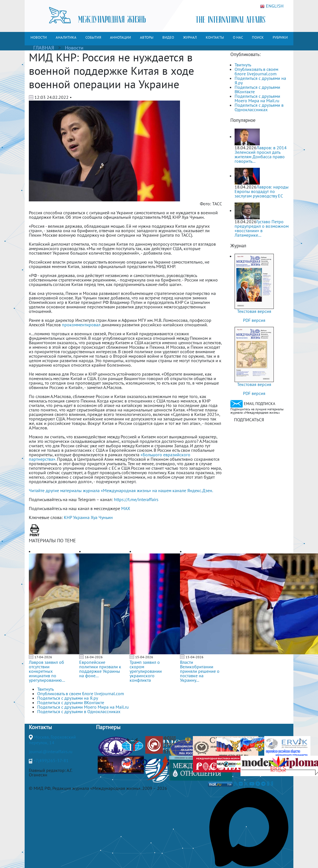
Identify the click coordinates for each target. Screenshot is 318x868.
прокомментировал (81, 325)
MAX (126, 508)
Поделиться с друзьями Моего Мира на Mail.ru (257, 98)
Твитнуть (243, 65)
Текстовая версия (254, 311)
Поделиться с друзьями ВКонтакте (257, 89)
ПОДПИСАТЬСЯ (249, 420)
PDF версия (254, 320)
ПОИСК (258, 37)
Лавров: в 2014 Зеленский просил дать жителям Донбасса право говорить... (261, 154)
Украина (81, 517)
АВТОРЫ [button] (147, 37)
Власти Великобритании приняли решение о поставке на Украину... (200, 671)
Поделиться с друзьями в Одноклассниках (259, 107)
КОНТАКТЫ (215, 37)
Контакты (40, 727)
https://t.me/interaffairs (136, 499)
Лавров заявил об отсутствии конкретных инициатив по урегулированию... (47, 671)
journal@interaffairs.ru (51, 751)
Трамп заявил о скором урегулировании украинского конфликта (146, 671)
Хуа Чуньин (102, 517)
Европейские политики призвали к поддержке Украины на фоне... (100, 669)
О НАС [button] (238, 37)
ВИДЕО (168, 37)
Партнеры (108, 727)
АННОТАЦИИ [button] (121, 37)
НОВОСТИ (39, 37)
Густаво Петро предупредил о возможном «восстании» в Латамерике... (262, 228)
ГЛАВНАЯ (44, 48)
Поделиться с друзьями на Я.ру (260, 80)
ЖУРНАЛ (190, 37)
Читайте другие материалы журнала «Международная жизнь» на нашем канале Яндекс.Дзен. (121, 490)
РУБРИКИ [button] (280, 37)
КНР (68, 517)
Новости (74, 48)
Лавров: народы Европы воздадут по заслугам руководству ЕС (262, 191)
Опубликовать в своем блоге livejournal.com (256, 71)
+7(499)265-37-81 (51, 760)
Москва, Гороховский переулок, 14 (52, 740)
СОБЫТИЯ (93, 37)
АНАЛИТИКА (66, 37)
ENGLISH (272, 6)
